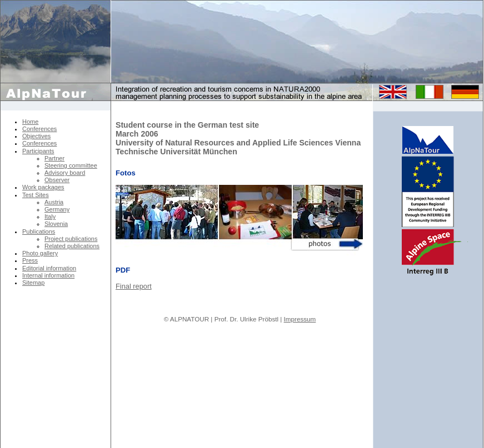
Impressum (300, 319)
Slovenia (56, 224)
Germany (57, 209)
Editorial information (49, 268)
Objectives (36, 136)
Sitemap (33, 283)
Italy (50, 217)
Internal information (48, 275)
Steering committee (71, 165)
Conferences (39, 129)
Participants (38, 151)
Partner (54, 158)
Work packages (43, 187)
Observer (57, 180)
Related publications (72, 246)
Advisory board (65, 173)
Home (30, 122)
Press (30, 260)
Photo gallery (40, 253)
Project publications (71, 239)
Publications (39, 231)
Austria (54, 202)
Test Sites (36, 195)
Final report (134, 286)
